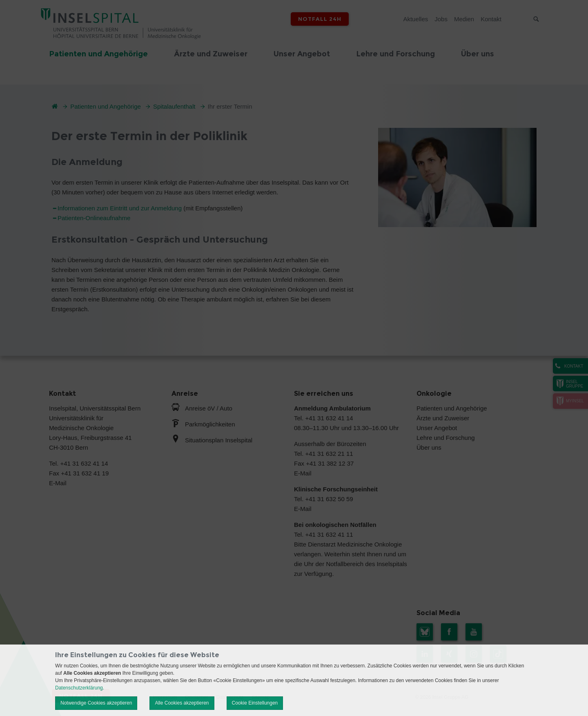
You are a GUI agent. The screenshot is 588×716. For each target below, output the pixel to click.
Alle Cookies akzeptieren (182, 703)
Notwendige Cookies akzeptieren (96, 703)
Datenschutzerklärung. (80, 688)
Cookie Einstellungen (255, 703)
